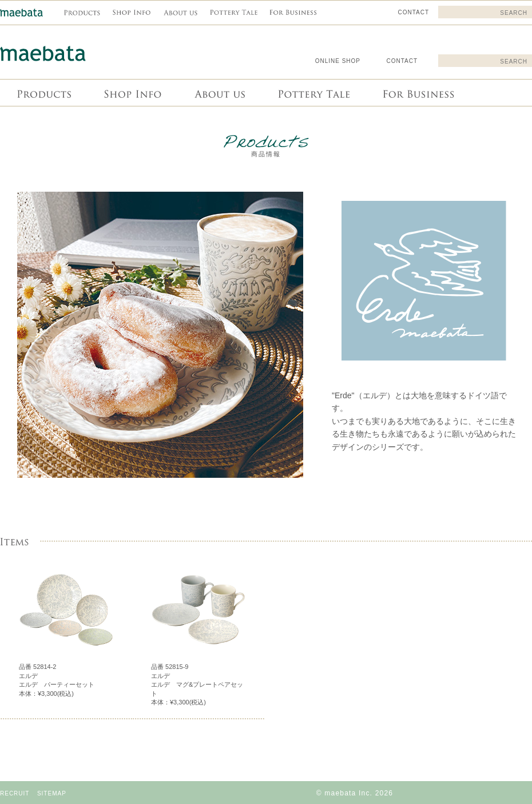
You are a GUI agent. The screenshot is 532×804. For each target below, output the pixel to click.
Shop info (132, 93)
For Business (417, 93)
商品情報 (43, 93)
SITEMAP (52, 793)
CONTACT (402, 61)
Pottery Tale (313, 93)
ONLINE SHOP (338, 61)
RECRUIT (15, 793)
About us (219, 93)
